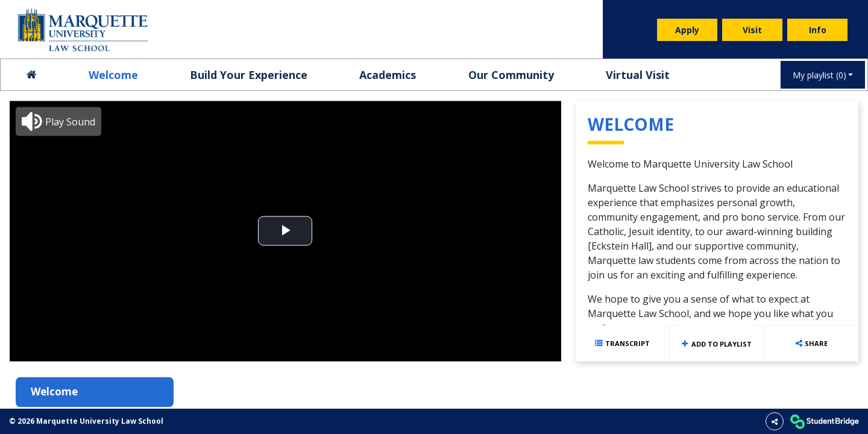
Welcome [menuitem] (113, 75)
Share (816, 343)
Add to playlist (717, 343)
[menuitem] (83, 30)
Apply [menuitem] (687, 30)
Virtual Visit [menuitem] (638, 75)
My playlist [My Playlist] (819, 75)
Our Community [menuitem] (511, 75)
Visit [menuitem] (752, 30)
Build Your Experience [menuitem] (249, 75)
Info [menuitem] (818, 30)
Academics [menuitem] (388, 75)
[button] (58, 121)
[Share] (775, 421)
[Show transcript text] (623, 343)
